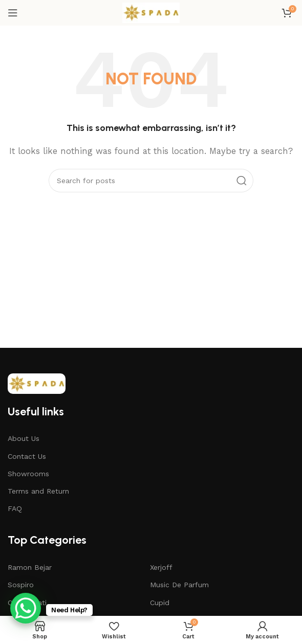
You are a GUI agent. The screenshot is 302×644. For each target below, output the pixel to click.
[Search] (151, 181)
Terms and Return (38, 491)
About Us (24, 438)
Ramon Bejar (30, 567)
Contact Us (27, 456)
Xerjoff (161, 567)
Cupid (160, 603)
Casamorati (27, 603)
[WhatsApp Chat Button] (26, 608)
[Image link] (37, 383)
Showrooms (28, 474)
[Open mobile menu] (13, 13)
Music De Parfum (179, 585)
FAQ (15, 508)
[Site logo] (151, 12)
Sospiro (21, 585)
